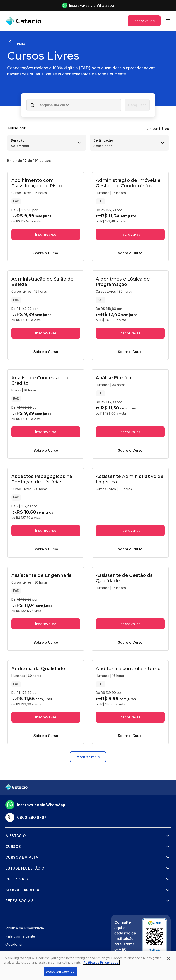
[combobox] (78, 105)
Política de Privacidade (25, 928)
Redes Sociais (20, 901)
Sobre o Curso (46, 253)
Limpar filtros (158, 129)
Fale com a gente (20, 936)
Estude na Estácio (25, 868)
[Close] (169, 959)
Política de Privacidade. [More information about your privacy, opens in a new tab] (101, 962)
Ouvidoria (14, 944)
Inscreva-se (144, 21)
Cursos (13, 847)
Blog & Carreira (23, 890)
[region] (88, 966)
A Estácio (16, 836)
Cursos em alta (22, 857)
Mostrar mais (88, 757)
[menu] (168, 21)
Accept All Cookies (60, 971)
